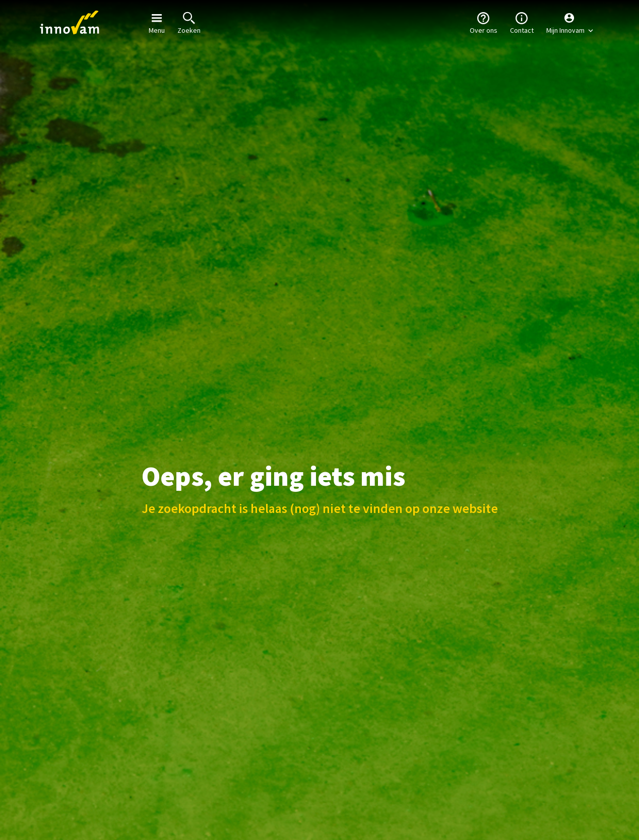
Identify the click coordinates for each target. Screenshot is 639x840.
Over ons (484, 22)
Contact (522, 22)
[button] (570, 23)
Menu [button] (157, 22)
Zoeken (189, 22)
